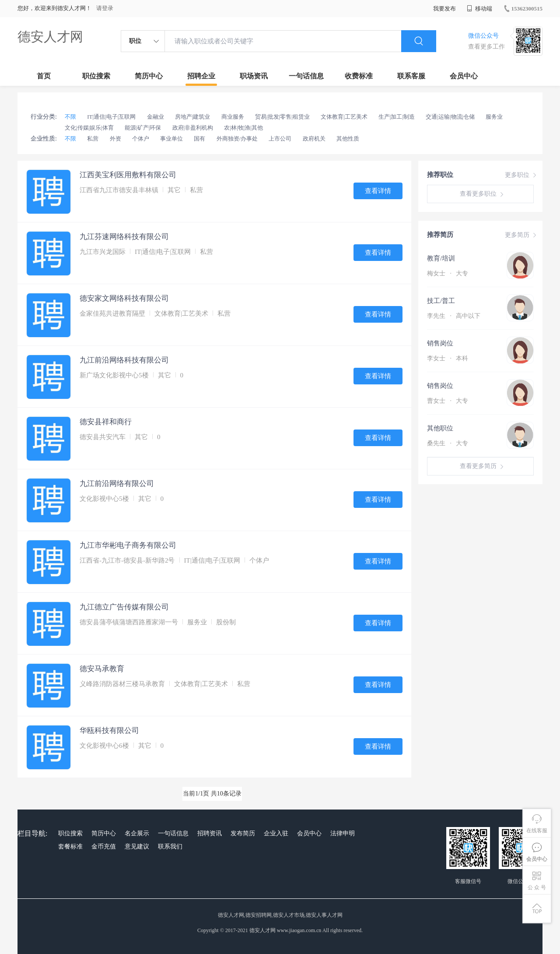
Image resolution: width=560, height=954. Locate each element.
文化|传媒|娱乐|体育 (89, 128)
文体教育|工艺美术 (344, 117)
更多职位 (521, 175)
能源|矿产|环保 (143, 128)
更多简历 (521, 235)
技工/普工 (441, 301)
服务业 (494, 117)
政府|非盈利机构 (193, 128)
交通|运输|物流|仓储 (450, 117)
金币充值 (104, 847)
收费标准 (359, 76)
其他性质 (348, 139)
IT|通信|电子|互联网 (111, 117)
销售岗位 (440, 343)
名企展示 (137, 833)
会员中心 (464, 76)
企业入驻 (276, 833)
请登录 (105, 8)
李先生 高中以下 (454, 316)
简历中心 (149, 76)
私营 (93, 139)
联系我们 (170, 847)
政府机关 (314, 139)
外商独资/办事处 (237, 139)
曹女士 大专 (448, 401)
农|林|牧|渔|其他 (243, 128)
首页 (44, 76)
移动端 (479, 9)
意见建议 (137, 847)
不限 (70, 117)
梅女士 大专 (448, 273)
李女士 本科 (448, 358)
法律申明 (343, 833)
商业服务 (233, 117)
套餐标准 (70, 847)
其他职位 (440, 428)
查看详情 (378, 191)
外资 (115, 139)
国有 (199, 139)
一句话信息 (306, 76)
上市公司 (280, 139)
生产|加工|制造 (397, 117)
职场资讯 (254, 76)
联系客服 (411, 76)
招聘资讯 (210, 833)
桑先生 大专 (448, 443)
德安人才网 (50, 37)
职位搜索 (96, 76)
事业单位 (171, 139)
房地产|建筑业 (193, 117)
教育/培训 (441, 258)
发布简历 (243, 833)
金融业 (156, 117)
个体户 (141, 139)
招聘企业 (201, 76)
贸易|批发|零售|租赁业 (282, 117)
